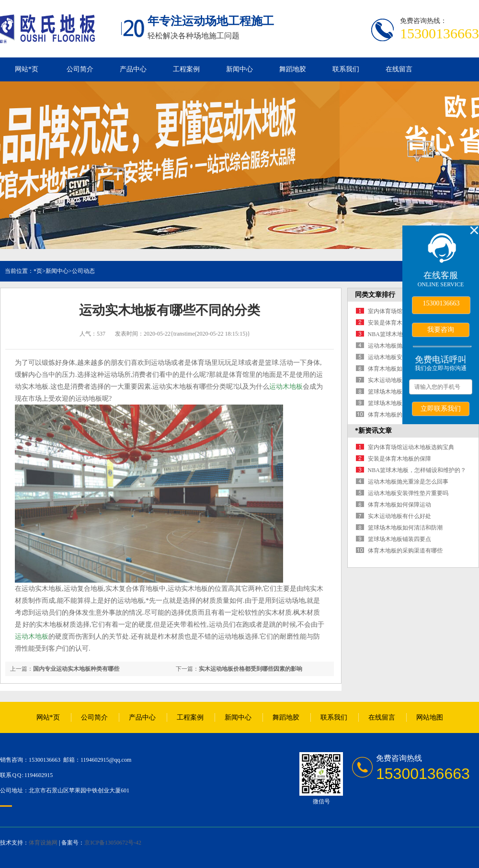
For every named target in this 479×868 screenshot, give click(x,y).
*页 (38, 271)
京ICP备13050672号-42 (113, 843)
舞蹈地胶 (293, 69)
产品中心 (133, 69)
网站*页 (27, 69)
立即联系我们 (441, 408)
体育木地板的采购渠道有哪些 (405, 551)
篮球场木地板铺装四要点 (399, 403)
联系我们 (346, 69)
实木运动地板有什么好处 (399, 380)
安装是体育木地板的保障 (399, 323)
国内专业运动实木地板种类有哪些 (76, 669)
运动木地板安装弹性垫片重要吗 (408, 493)
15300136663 (441, 303)
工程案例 (186, 69)
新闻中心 (239, 69)
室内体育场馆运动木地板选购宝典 (411, 447)
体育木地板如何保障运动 (399, 369)
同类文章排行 (375, 295)
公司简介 (80, 69)
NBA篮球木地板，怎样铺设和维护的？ (417, 470)
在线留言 (399, 69)
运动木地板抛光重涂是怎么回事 (408, 482)
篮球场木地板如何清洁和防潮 (405, 528)
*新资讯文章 (373, 431)
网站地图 (430, 717)
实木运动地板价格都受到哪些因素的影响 (251, 669)
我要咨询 (441, 329)
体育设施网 (43, 843)
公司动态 (83, 271)
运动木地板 (286, 387)
